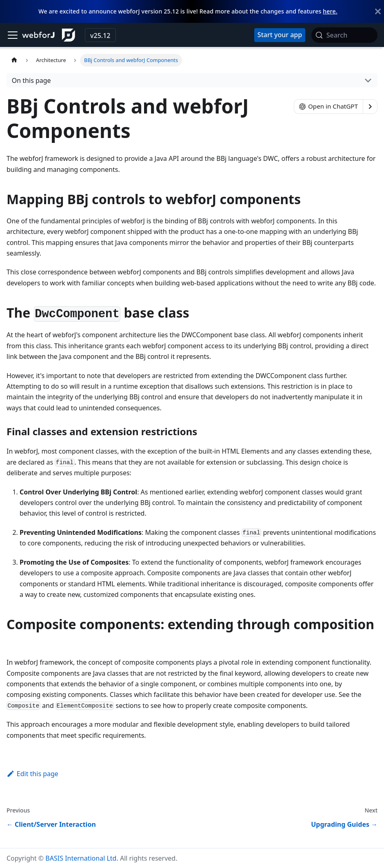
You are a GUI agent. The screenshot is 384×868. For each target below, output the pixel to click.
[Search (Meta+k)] (344, 35)
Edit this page (32, 774)
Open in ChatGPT (329, 106)
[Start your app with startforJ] (280, 35)
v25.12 (100, 36)
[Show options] (370, 107)
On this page (31, 80)
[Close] (378, 11)
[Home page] (14, 60)
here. (330, 11)
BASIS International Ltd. (82, 858)
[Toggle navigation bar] (13, 35)
